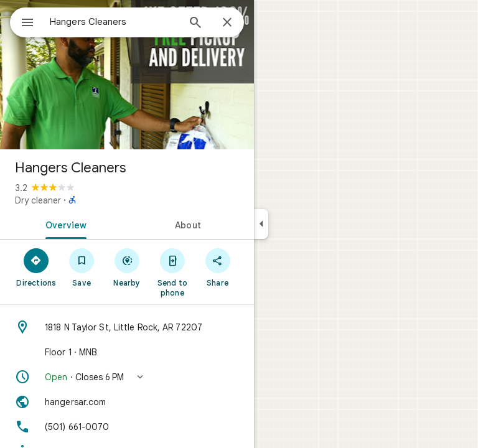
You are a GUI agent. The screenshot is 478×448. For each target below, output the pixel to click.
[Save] (82, 267)
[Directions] (36, 267)
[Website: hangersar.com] (127, 402)
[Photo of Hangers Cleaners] (127, 75)
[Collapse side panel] (261, 224)
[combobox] (114, 22)
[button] (127, 377)
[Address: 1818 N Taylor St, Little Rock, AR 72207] (127, 327)
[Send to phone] (172, 272)
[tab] (63, 224)
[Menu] (27, 24)
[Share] (218, 267)
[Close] (227, 23)
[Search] (195, 24)
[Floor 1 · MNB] (127, 352)
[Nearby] (127, 267)
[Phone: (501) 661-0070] (127, 427)
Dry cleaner (38, 200)
